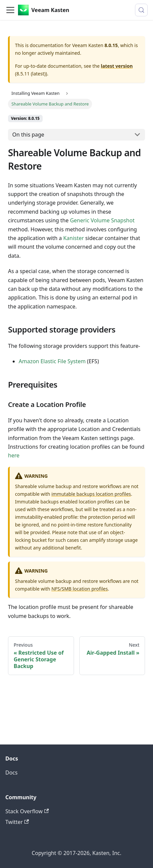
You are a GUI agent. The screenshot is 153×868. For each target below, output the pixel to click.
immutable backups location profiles (91, 494)
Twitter (17, 822)
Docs (11, 773)
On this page (28, 135)
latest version (117, 66)
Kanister (74, 238)
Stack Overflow (27, 811)
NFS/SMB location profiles (79, 589)
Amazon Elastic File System (52, 361)
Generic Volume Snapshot (102, 220)
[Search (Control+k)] (141, 10)
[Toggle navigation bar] (10, 10)
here (14, 455)
